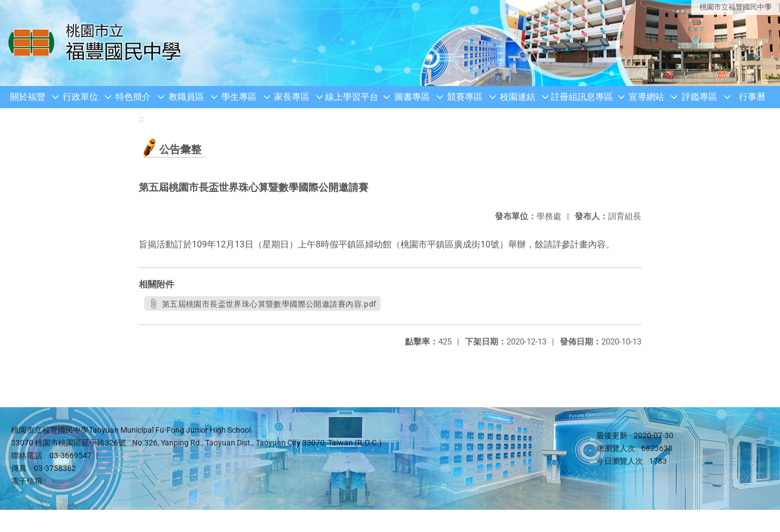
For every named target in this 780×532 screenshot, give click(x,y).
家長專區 (292, 97)
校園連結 (518, 97)
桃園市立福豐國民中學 (736, 7)
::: (141, 119)
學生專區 (239, 97)
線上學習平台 (352, 97)
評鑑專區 (700, 97)
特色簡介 (133, 97)
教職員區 (186, 97)
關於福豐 (28, 97)
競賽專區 (465, 97)
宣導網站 (646, 97)
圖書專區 (412, 97)
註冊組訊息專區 (582, 97)
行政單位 (80, 97)
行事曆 (752, 97)
